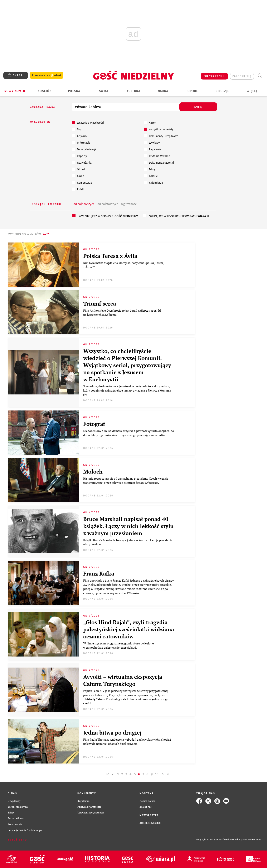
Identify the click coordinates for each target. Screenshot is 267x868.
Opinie (193, 91)
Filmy (150, 169)
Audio (78, 176)
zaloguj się (242, 76)
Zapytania (153, 149)
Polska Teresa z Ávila (110, 256)
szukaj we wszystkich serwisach (179, 216)
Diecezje (222, 91)
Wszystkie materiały (159, 129)
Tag (77, 129)
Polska (74, 91)
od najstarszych (108, 204)
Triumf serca (100, 303)
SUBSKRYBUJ (214, 76)
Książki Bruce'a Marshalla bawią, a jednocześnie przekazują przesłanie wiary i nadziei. (128, 542)
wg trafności (129, 204)
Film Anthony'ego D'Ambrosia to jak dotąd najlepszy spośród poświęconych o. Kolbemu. (122, 313)
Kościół (45, 91)
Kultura (133, 91)
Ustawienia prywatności (91, 813)
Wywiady (152, 143)
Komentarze (82, 183)
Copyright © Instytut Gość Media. (214, 840)
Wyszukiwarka (260, 76)
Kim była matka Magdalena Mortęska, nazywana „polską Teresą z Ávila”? (123, 265)
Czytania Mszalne (157, 156)
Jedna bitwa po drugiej (112, 732)
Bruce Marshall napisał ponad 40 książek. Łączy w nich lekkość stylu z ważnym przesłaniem (128, 526)
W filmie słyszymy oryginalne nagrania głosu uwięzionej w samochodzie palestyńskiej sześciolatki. (119, 645)
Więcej (252, 91)
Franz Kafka (99, 573)
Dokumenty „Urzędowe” (161, 136)
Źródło (79, 189)
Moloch (93, 471)
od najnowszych (84, 204)
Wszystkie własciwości (88, 123)
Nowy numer (15, 91)
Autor (150, 123)
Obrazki (79, 169)
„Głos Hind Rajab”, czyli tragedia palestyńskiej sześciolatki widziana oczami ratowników (129, 629)
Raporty (79, 156)
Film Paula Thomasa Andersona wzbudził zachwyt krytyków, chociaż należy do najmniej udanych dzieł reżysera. (127, 742)
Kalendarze (154, 183)
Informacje (81, 143)
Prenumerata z (47, 75)
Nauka (163, 91)
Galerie (151, 176)
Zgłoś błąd (17, 840)
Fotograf (94, 424)
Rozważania (82, 163)
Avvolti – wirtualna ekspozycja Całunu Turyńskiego (123, 680)
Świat (104, 91)
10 (157, 774)
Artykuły (80, 136)
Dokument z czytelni (159, 163)
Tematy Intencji (84, 149)
